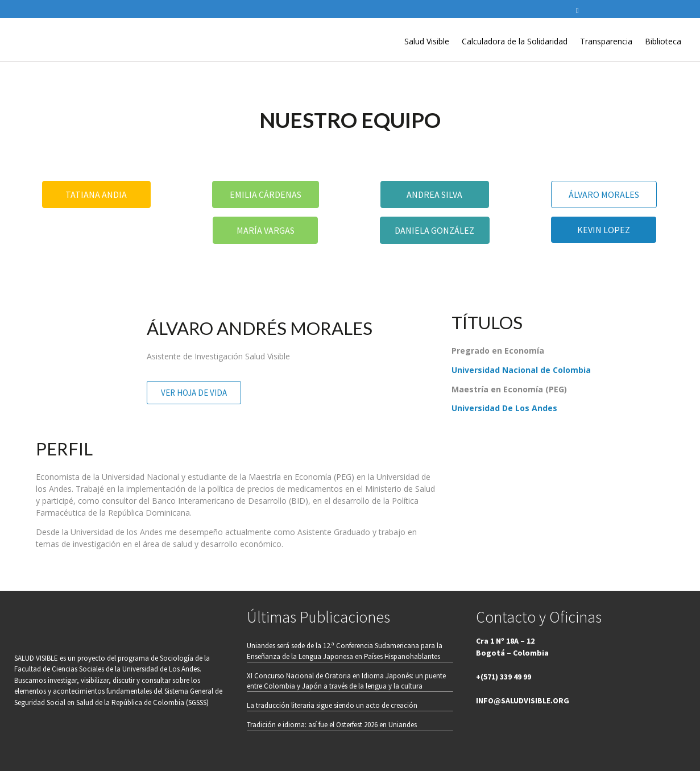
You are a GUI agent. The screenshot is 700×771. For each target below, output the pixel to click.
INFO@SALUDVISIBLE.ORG (523, 700)
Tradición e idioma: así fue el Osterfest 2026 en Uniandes (332, 725)
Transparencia (606, 41)
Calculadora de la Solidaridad (515, 41)
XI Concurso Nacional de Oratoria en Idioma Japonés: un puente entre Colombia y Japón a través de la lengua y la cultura (346, 681)
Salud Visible (427, 41)
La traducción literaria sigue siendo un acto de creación (332, 705)
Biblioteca (663, 41)
